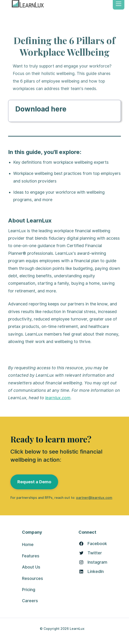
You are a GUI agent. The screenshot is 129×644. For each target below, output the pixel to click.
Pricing (29, 590)
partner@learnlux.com (94, 498)
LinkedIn (96, 572)
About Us (31, 567)
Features (31, 556)
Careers (30, 601)
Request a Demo (34, 482)
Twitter (95, 553)
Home (28, 544)
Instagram (97, 562)
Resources (33, 578)
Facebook (97, 544)
